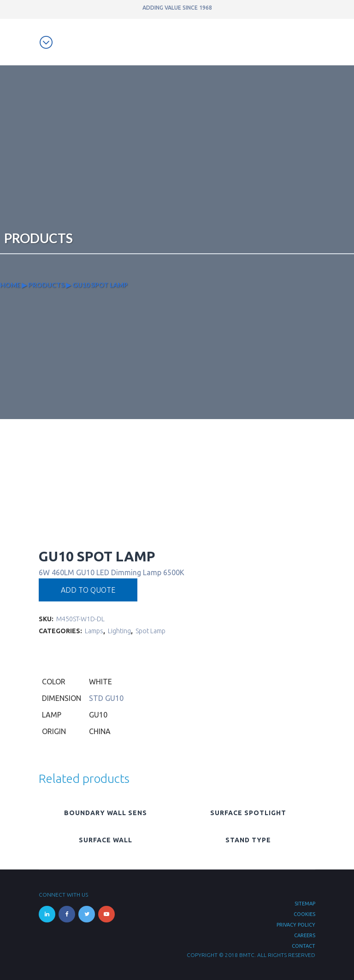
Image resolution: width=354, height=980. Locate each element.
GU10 (98, 715)
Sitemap (305, 904)
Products (46, 285)
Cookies (304, 914)
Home (10, 285)
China (100, 731)
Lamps (94, 631)
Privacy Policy (296, 925)
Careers (305, 935)
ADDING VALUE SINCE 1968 (177, 8)
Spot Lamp (150, 631)
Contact (304, 946)
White (100, 682)
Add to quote (88, 590)
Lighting (119, 631)
